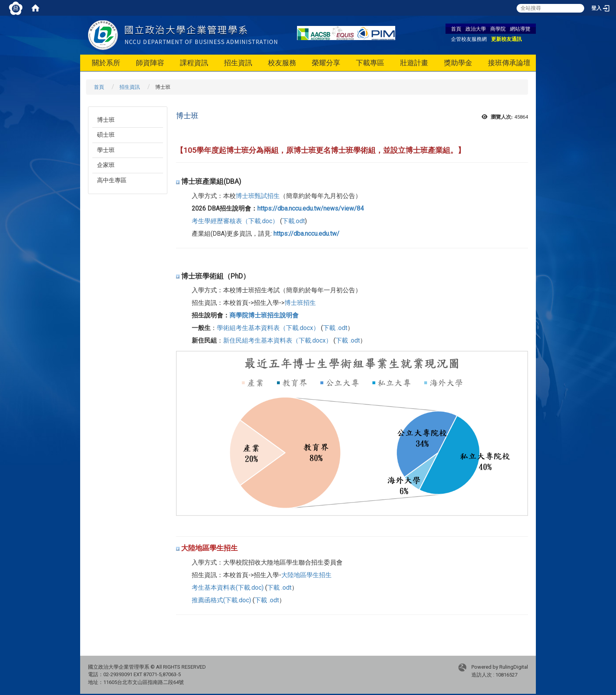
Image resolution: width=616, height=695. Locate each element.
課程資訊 (194, 63)
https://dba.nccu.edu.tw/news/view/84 (311, 208)
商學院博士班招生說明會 (264, 315)
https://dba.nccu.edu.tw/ (306, 234)
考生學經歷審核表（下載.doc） (235, 221)
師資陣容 (150, 63)
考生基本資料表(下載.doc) (228, 588)
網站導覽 (520, 29)
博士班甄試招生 (258, 196)
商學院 (498, 29)
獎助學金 (458, 63)
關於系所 (106, 63)
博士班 (106, 120)
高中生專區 (112, 180)
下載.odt (293, 221)
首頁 (456, 29)
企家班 (106, 165)
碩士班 (106, 135)
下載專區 (370, 63)
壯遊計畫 (414, 63)
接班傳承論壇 (509, 63)
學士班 (106, 150)
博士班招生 (300, 303)
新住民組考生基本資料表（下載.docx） (278, 340)
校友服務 (282, 63)
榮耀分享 (326, 63)
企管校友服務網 (469, 39)
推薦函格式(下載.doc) (221, 600)
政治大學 (476, 29)
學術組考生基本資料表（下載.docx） (268, 328)
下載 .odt (335, 328)
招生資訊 (238, 63)
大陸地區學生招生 (306, 575)
